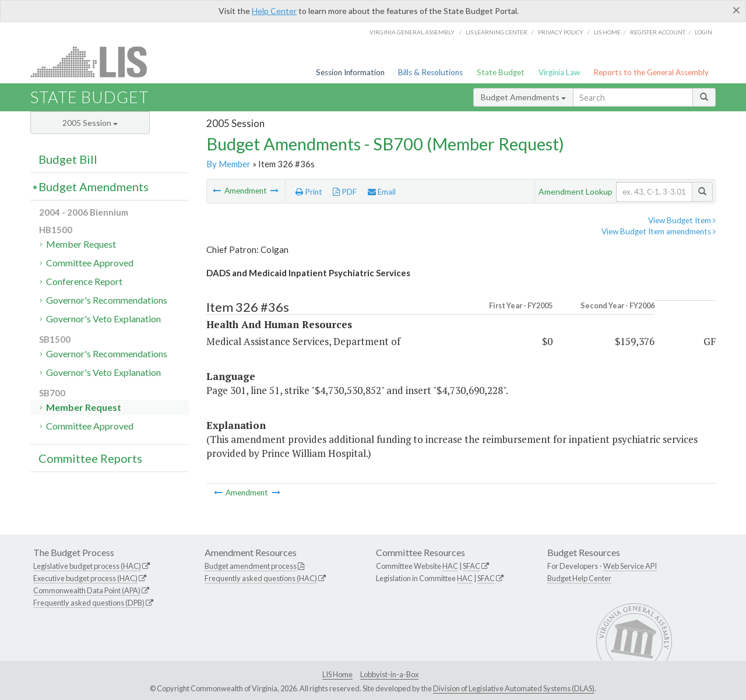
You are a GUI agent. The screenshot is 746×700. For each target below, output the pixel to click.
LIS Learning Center (497, 32)
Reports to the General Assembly (651, 72)
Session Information (350, 72)
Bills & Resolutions (430, 72)
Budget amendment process (251, 566)
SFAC (471, 566)
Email (382, 192)
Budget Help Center (579, 578)
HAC (450, 566)
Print (309, 192)
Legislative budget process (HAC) (87, 566)
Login (703, 32)
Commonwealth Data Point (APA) (87, 590)
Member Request (81, 244)
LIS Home (337, 674)
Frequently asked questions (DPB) (89, 603)
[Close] (736, 10)
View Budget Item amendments (659, 231)
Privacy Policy (561, 32)
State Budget (501, 72)
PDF (345, 192)
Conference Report (84, 281)
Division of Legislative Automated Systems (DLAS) (514, 688)
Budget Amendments (523, 97)
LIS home (607, 32)
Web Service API (630, 566)
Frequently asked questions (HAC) (261, 578)
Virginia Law (559, 72)
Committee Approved (90, 263)
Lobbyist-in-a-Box (389, 674)
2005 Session (90, 123)
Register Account (658, 32)
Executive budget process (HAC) (85, 578)
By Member (228, 164)
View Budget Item (682, 220)
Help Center (274, 11)
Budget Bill (68, 159)
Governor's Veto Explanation (103, 319)
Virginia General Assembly (412, 32)
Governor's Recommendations (107, 300)
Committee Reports (90, 458)
